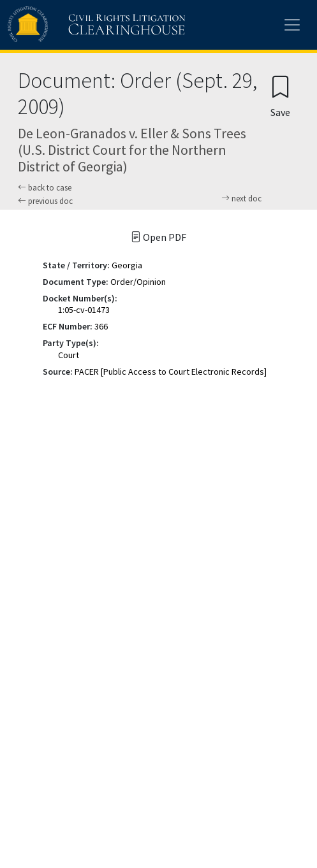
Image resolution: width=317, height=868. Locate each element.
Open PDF (158, 237)
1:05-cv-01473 (84, 310)
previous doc (45, 201)
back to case (45, 188)
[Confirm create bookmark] (280, 96)
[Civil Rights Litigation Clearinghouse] (71, 25)
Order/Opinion (138, 282)
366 (101, 326)
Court (69, 355)
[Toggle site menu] (292, 25)
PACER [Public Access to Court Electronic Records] (171, 372)
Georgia (127, 265)
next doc (241, 199)
